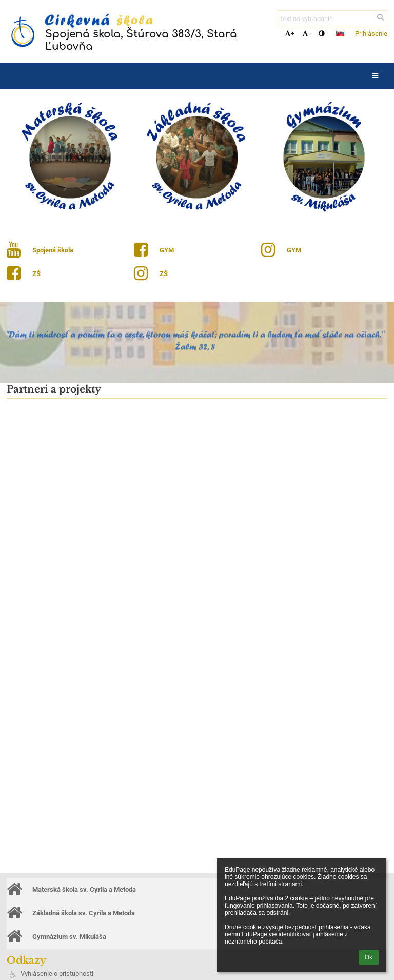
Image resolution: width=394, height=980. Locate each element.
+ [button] (290, 34)
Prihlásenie (371, 34)
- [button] (306, 34)
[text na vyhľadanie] (332, 19)
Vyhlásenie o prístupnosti (57, 974)
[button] (340, 33)
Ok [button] (369, 957)
